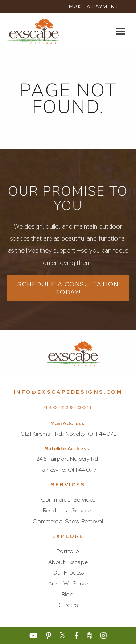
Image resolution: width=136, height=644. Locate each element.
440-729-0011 (68, 407)
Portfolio (68, 551)
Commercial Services (68, 500)
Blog (67, 594)
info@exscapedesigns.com (68, 392)
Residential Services (68, 510)
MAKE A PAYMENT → (98, 7)
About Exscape (68, 562)
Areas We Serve (68, 583)
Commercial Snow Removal (68, 521)
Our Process (68, 573)
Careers (68, 605)
